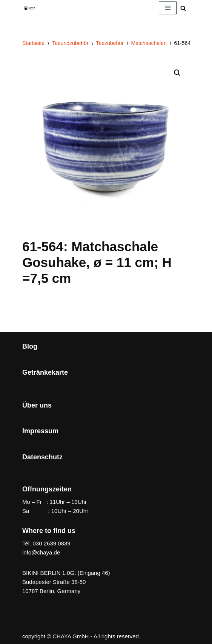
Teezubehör (110, 43)
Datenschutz (42, 457)
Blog (30, 346)
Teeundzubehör (70, 43)
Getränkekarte (45, 372)
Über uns (37, 405)
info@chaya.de (41, 552)
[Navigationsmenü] (168, 8)
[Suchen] (183, 8)
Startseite (33, 43)
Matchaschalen (149, 43)
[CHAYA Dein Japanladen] (30, 8)
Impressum (40, 431)
